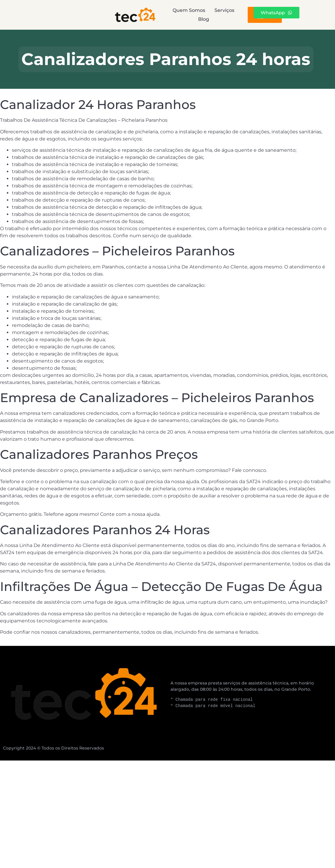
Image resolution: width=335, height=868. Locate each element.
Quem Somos (116, 15)
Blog (212, 15)
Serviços (169, 15)
